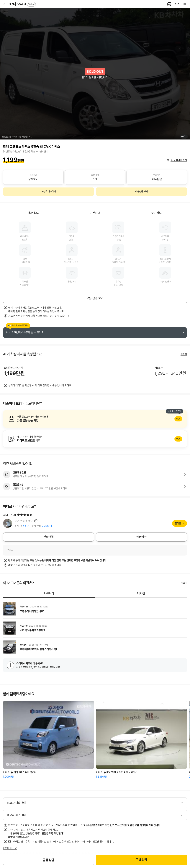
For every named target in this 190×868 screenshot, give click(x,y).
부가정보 (156, 213)
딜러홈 (178, 523)
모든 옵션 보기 (95, 298)
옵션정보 (34, 213)
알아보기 (95, 419)
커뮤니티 (49, 593)
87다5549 (22, 4)
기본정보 (95, 213)
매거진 (141, 593)
